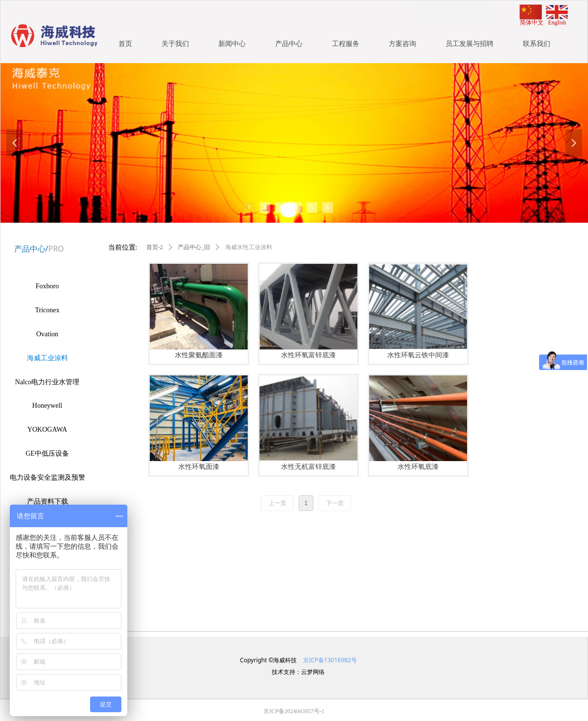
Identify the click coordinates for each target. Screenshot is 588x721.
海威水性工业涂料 (249, 247)
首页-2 (155, 247)
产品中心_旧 (194, 247)
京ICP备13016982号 (329, 660)
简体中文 (532, 23)
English (557, 23)
